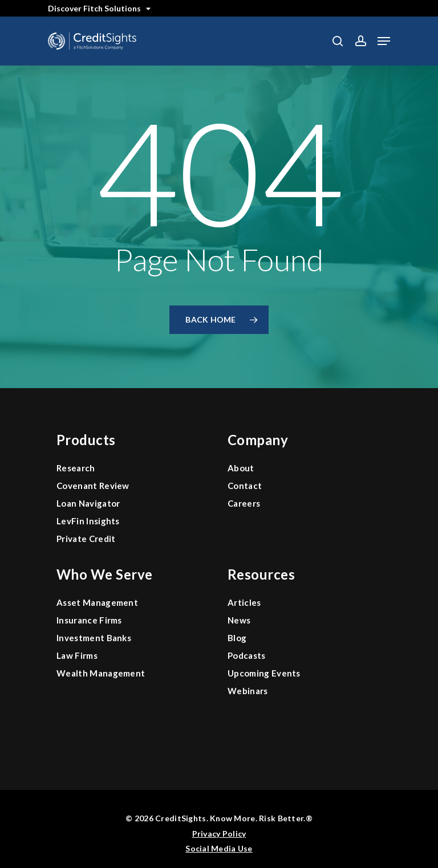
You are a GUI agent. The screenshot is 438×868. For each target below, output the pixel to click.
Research (76, 468)
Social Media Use (219, 848)
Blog (237, 638)
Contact (245, 486)
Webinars (248, 691)
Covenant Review (93, 486)
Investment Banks (94, 638)
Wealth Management (101, 673)
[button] (384, 41)
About (241, 468)
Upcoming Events (264, 673)
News (239, 620)
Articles (244, 602)
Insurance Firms (89, 620)
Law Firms (77, 655)
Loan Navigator (88, 503)
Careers (244, 503)
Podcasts (247, 655)
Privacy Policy (219, 834)
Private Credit (86, 539)
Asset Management (97, 602)
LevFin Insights (88, 521)
